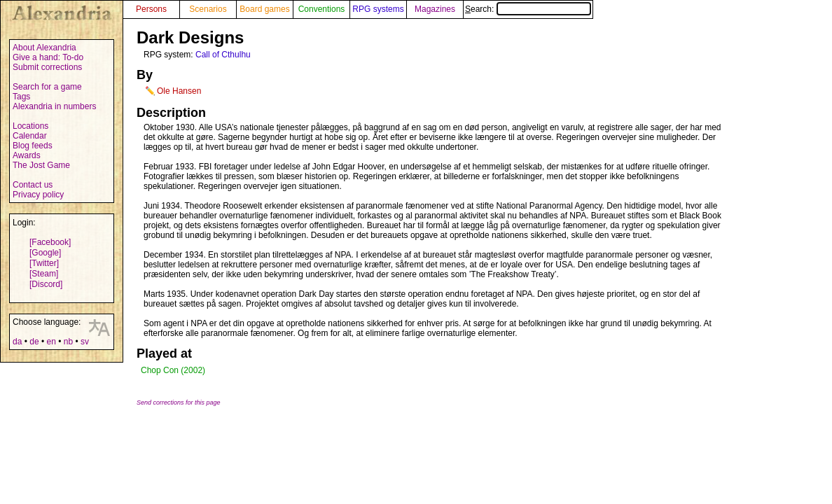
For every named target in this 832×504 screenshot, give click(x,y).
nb (68, 342)
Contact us (33, 185)
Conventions (322, 9)
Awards (27, 155)
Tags (21, 97)
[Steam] (44, 274)
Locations (30, 126)
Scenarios (208, 9)
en (51, 342)
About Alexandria (44, 48)
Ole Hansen (179, 91)
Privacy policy (38, 195)
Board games (264, 9)
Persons (151, 9)
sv (85, 342)
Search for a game (47, 87)
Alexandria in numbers (54, 106)
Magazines (435, 9)
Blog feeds (33, 146)
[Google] (45, 253)
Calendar (30, 136)
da (17, 342)
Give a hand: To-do (48, 57)
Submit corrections (47, 67)
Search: (528, 9)
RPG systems (378, 9)
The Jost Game (41, 165)
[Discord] (46, 284)
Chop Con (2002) (173, 370)
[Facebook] (50, 242)
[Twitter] (44, 263)
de (34, 342)
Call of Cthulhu (223, 55)
